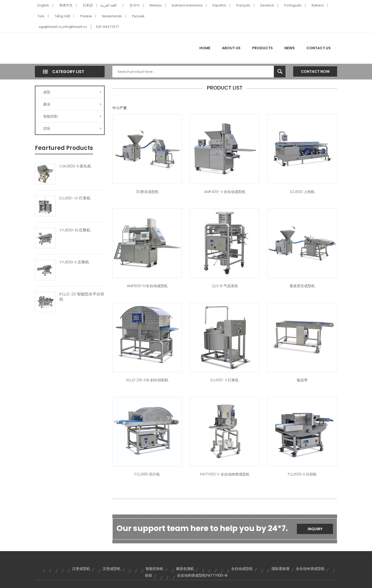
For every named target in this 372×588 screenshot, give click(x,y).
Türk (41, 16)
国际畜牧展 (281, 569)
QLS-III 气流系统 (225, 286)
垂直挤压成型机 (302, 286)
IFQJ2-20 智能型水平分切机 (82, 297)
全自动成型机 (242, 569)
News (290, 48)
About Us (231, 48)
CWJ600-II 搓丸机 (75, 166)
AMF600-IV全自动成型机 (147, 286)
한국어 (134, 5)
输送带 (302, 380)
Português (293, 5)
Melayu (156, 5)
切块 (72, 128)
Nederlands (112, 16)
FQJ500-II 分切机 (302, 474)
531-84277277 (107, 27)
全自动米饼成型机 (310, 569)
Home (205, 48)
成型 (72, 92)
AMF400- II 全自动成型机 (225, 192)
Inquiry (315, 529)
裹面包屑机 (185, 569)
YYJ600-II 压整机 (74, 262)
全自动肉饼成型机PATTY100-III (202, 575)
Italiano (318, 5)
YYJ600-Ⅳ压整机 (75, 230)
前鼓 (149, 575)
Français (243, 5)
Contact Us (319, 48)
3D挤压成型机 (147, 192)
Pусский (138, 16)
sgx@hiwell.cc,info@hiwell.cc (63, 27)
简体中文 (66, 5)
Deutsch (267, 5)
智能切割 (72, 116)
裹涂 (72, 104)
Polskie (86, 16)
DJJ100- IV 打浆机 (75, 198)
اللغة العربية (109, 5)
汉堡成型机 (81, 569)
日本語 (88, 5)
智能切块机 (154, 569)
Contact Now (315, 71)
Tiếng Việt (62, 16)
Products (262, 48)
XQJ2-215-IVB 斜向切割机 (147, 380)
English (43, 5)
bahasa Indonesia (187, 5)
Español (219, 5)
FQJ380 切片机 (147, 474)
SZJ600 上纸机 (302, 192)
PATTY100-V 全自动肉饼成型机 (225, 474)
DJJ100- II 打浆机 (225, 380)
